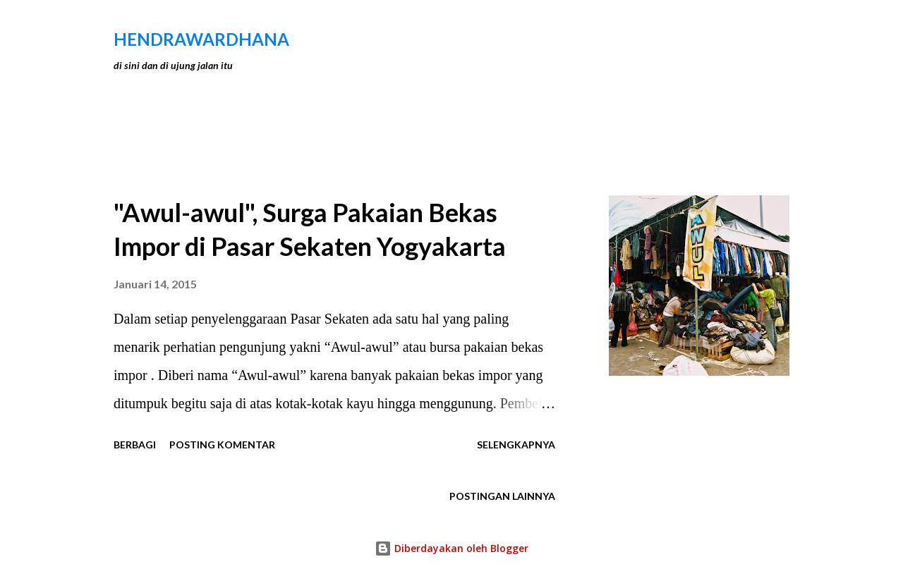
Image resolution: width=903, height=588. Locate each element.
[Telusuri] (718, 39)
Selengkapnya (516, 445)
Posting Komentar (222, 445)
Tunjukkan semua (727, 148)
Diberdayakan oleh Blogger (451, 548)
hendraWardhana (201, 39)
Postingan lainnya (502, 496)
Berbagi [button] (135, 445)
